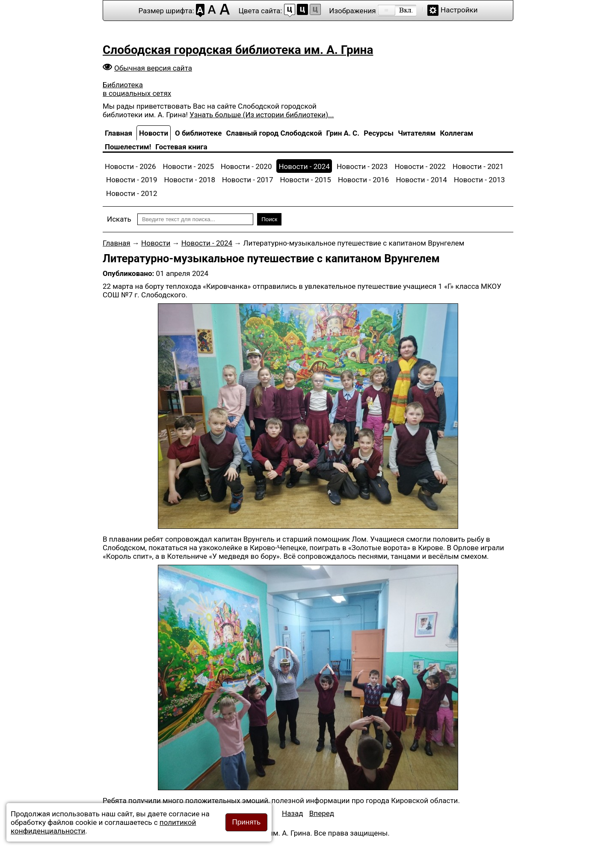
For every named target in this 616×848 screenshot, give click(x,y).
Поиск (269, 219)
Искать (119, 219)
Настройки (459, 10)
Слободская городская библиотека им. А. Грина (238, 50)
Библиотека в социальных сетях (137, 89)
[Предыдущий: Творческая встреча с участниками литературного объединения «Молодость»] (293, 813)
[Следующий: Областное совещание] (322, 813)
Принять (246, 822)
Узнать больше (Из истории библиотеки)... (262, 115)
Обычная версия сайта (153, 68)
